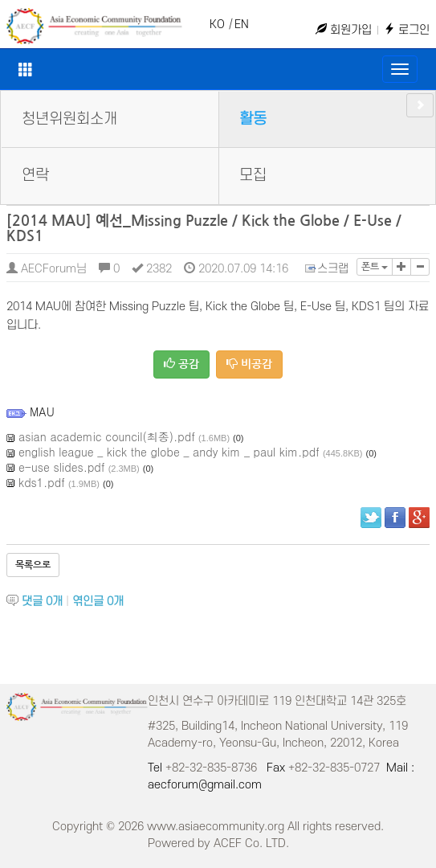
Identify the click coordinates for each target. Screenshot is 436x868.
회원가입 (344, 30)
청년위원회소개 (69, 119)
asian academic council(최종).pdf (107, 436)
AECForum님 (47, 269)
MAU (42, 411)
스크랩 (328, 269)
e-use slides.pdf (62, 467)
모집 (253, 176)
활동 (253, 119)
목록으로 (33, 565)
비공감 (249, 364)
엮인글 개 (98, 602)
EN (242, 25)
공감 (181, 364)
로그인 (407, 30)
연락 (35, 176)
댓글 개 (42, 602)
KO (217, 25)
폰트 (375, 267)
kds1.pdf (42, 482)
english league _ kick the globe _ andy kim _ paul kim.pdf (169, 452)
